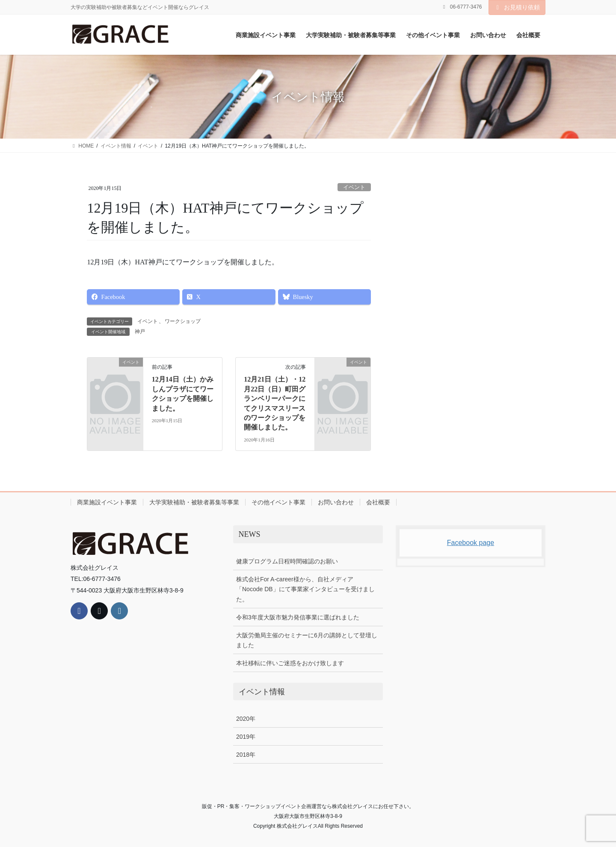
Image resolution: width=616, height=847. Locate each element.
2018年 (246, 755)
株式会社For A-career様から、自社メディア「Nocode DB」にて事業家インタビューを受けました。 (305, 589)
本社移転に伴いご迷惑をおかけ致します (290, 663)
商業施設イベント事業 (107, 502)
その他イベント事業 (278, 502)
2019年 (246, 737)
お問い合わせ (336, 502)
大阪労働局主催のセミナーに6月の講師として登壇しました (307, 640)
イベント (354, 187)
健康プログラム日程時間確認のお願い (287, 561)
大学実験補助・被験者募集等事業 (194, 502)
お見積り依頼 (517, 7)
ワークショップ (183, 321)
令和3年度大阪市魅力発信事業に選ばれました (298, 617)
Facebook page (471, 543)
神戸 (140, 332)
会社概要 (378, 502)
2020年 (246, 719)
